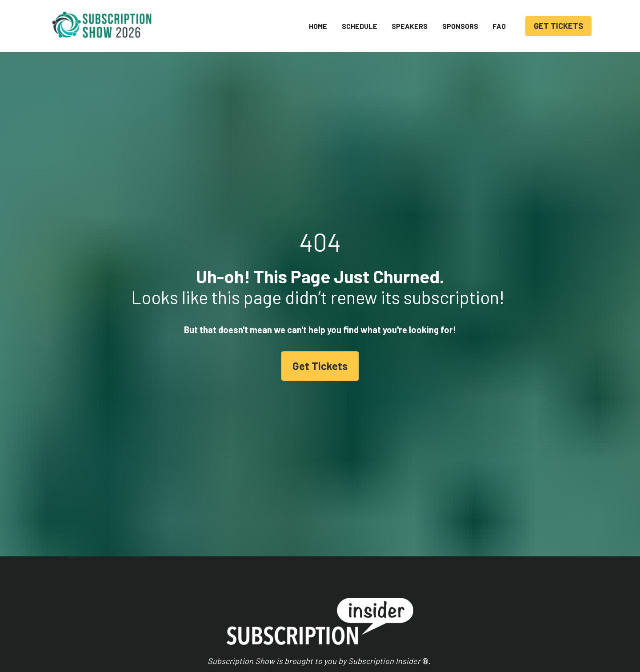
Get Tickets (320, 307)
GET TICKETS (558, 26)
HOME (318, 26)
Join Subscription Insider (373, 631)
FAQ (499, 26)
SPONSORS (460, 26)
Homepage (261, 596)
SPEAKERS (410, 26)
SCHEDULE (360, 26)
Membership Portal (363, 620)
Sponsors (259, 631)
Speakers (258, 619)
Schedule (258, 608)
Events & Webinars (363, 608)
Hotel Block (262, 642)
